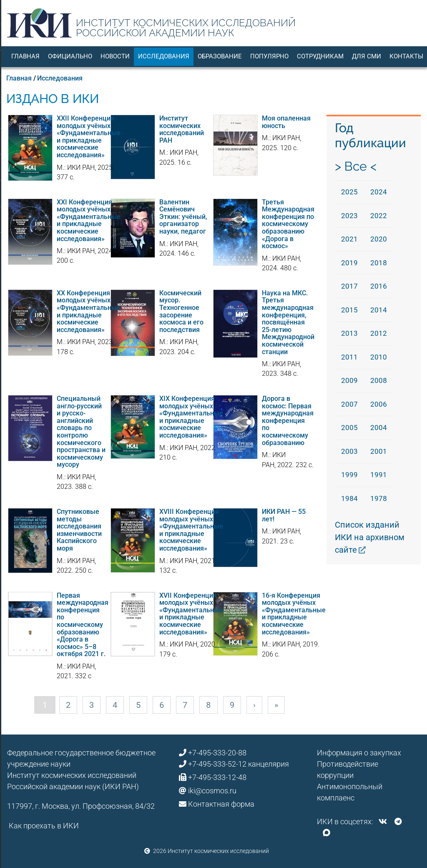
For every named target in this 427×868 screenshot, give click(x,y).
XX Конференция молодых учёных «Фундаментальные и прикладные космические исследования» (89, 311)
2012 (379, 333)
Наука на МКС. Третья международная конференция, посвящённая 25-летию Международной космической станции (288, 322)
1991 (379, 475)
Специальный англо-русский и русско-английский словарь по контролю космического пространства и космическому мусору (81, 431)
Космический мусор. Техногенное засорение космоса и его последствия (181, 311)
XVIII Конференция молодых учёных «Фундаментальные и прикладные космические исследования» (191, 530)
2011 (349, 357)
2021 (349, 239)
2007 (349, 404)
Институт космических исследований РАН (182, 129)
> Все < (356, 166)
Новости (115, 56)
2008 (379, 380)
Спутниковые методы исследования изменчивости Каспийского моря (79, 530)
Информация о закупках (359, 753)
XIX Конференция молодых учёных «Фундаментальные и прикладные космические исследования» (191, 417)
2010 (379, 357)
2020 (379, 239)
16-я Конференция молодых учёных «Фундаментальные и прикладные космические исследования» (294, 614)
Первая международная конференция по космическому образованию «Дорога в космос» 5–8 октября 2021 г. (83, 625)
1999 (349, 475)
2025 (349, 192)
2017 (349, 286)
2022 (379, 216)
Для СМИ (367, 56)
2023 (349, 216)
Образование (220, 56)
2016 (379, 286)
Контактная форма (221, 804)
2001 (379, 451)
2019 (349, 263)
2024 (379, 192)
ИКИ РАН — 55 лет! (284, 515)
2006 (379, 404)
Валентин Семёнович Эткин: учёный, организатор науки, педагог (183, 217)
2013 (349, 333)
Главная (25, 56)
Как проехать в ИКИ (44, 826)
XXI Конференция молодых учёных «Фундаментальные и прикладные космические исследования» (89, 220)
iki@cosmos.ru (212, 791)
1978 (379, 498)
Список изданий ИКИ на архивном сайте (370, 537)
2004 (379, 428)
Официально (70, 56)
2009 (349, 380)
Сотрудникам (320, 56)
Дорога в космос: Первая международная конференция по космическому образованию (288, 421)
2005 (349, 428)
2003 (349, 451)
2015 (349, 310)
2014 (379, 310)
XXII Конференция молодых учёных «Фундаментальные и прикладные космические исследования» (89, 137)
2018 (379, 263)
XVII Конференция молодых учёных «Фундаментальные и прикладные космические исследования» (191, 614)
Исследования (164, 56)
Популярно (269, 56)
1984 (349, 498)
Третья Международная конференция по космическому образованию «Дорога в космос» (288, 224)
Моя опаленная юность (286, 122)
